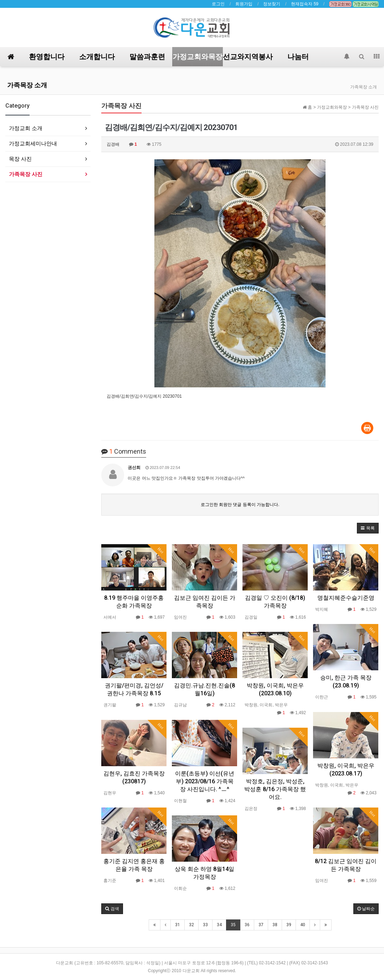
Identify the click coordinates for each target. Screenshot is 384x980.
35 (233, 925)
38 (275, 925)
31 (178, 925)
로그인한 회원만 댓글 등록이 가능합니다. (240, 505)
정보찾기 (272, 4)
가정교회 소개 (26, 128)
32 (191, 925)
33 (205, 925)
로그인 (218, 4)
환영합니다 (47, 57)
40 (303, 925)
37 (261, 925)
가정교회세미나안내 (33, 143)
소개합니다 (97, 57)
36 (247, 925)
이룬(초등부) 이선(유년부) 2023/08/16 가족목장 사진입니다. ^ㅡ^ (205, 781)
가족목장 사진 (26, 174)
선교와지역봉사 (248, 57)
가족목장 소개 (27, 85)
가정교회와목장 (198, 57)
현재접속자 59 (305, 4)
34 (219, 925)
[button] (368, 528)
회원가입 (244, 4)
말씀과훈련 (147, 57)
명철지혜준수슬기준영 (346, 598)
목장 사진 (20, 159)
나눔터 (298, 57)
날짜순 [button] (366, 909)
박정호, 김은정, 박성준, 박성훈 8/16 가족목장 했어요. (275, 789)
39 (289, 925)
